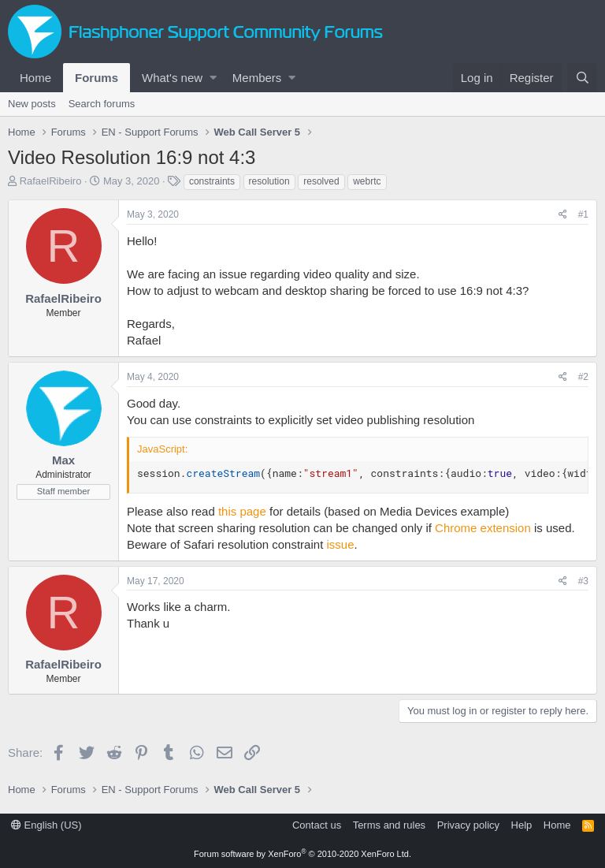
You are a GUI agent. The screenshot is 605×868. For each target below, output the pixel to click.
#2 (583, 377)
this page (242, 511)
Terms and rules (389, 825)
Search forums (102, 104)
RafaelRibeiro (51, 181)
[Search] (582, 78)
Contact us (317, 825)
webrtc (367, 181)
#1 (583, 214)
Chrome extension (483, 528)
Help (522, 825)
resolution (269, 181)
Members (257, 78)
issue (340, 544)
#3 (583, 581)
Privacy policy (468, 825)
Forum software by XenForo (302, 854)
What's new (172, 78)
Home (35, 78)
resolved (321, 181)
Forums (97, 78)
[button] (213, 78)
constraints (212, 181)
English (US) (46, 825)
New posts (32, 104)
